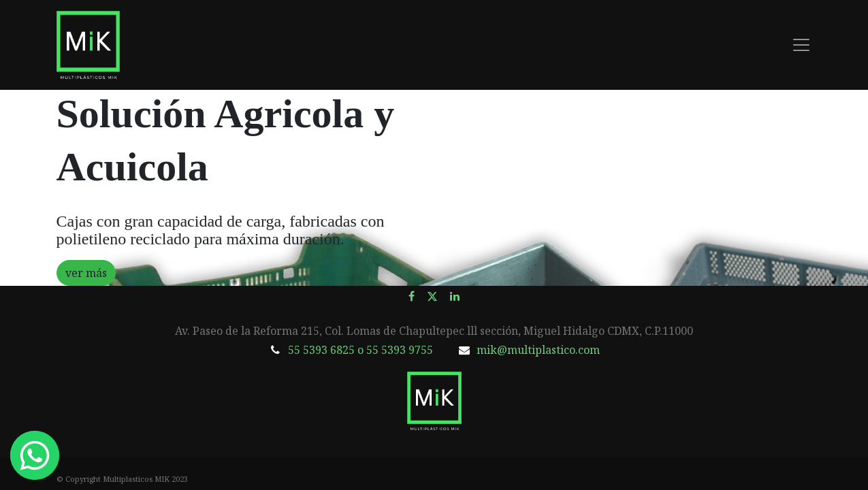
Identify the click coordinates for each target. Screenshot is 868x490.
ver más (86, 273)
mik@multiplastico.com (538, 350)
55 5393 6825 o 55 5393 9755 (360, 350)
